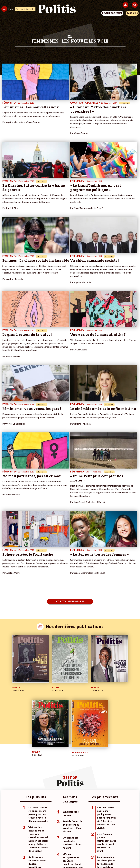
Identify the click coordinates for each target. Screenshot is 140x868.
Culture (5, 770)
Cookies (126, 848)
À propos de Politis (56, 767)
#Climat (96, 756)
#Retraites (98, 765)
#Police (96, 759)
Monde (27, 756)
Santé (26, 767)
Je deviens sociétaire (56, 759)
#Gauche (97, 762)
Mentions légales (28, 848)
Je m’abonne (53, 762)
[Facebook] (33, 858)
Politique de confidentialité (93, 848)
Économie (28, 762)
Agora (4, 756)
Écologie (5, 762)
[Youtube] (51, 858)
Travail (27, 759)
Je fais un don (53, 756)
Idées (4, 767)
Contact (12, 848)
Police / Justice (30, 770)
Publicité (114, 848)
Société (5, 765)
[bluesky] (42, 858)
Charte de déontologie (50, 848)
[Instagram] (60, 858)
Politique (5, 759)
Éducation (28, 765)
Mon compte (53, 770)
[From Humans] (68, 858)
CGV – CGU (70, 848)
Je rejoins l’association (57, 765)
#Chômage (98, 767)
